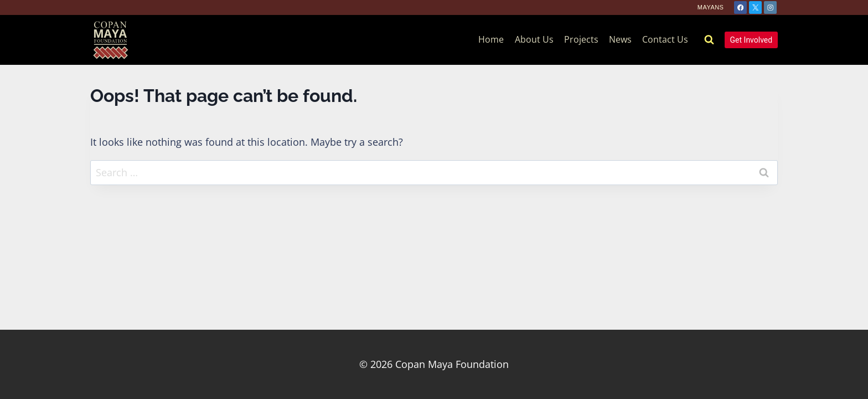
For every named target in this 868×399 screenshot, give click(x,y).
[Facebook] (740, 7)
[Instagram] (770, 7)
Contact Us (665, 39)
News (620, 39)
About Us (534, 39)
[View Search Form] (709, 40)
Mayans (711, 7)
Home (491, 39)
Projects (581, 39)
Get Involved (751, 40)
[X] (755, 7)
